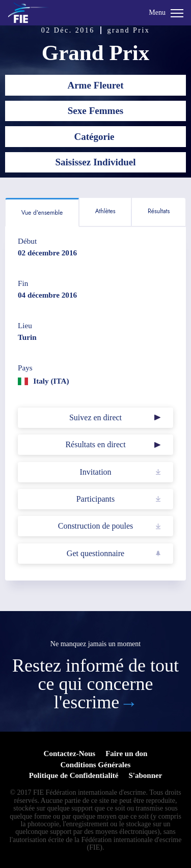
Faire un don (126, 754)
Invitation (95, 472)
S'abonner (145, 775)
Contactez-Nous (70, 754)
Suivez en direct (95, 417)
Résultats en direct (95, 444)
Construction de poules (96, 526)
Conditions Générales (96, 765)
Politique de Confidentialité (74, 775)
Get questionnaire (95, 553)
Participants (96, 499)
